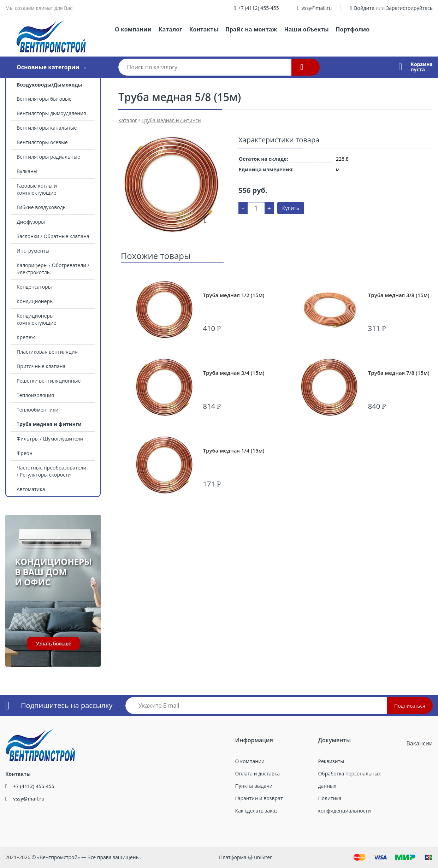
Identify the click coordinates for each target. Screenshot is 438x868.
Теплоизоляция (35, 395)
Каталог (170, 29)
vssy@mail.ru (317, 8)
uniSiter (263, 857)
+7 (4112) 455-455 (259, 8)
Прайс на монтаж (251, 29)
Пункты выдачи (254, 786)
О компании (133, 29)
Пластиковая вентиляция (47, 352)
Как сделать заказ (256, 811)
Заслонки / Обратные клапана (53, 236)
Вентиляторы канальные (47, 128)
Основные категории (48, 67)
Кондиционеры (35, 301)
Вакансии (419, 743)
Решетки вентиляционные (49, 381)
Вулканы (27, 171)
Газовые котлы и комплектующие (37, 189)
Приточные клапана (41, 366)
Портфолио (353, 29)
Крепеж (26, 337)
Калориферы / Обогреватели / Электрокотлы (53, 269)
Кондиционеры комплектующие (36, 319)
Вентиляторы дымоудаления (51, 113)
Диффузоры (31, 222)
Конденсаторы (34, 287)
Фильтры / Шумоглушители (50, 439)
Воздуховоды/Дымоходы (49, 85)
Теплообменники (37, 410)
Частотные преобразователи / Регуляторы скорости (51, 471)
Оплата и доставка (257, 773)
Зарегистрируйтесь (409, 8)
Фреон (25, 453)
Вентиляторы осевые (42, 142)
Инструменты (33, 251)
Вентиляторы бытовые (44, 99)
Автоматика (31, 489)
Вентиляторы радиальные (48, 157)
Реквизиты (331, 761)
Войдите (364, 8)
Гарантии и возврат (259, 798)
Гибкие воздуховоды (42, 207)
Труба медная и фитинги (49, 424)
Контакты (204, 29)
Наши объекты (306, 29)
